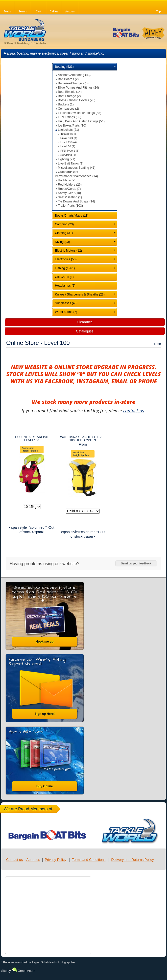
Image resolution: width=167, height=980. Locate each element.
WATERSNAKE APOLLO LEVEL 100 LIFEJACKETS (83, 439)
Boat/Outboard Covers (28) (77, 100)
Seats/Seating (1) (70, 197)
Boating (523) (64, 67)
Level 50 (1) (68, 146)
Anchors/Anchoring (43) (74, 75)
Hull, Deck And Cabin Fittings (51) (81, 121)
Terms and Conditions (89, 860)
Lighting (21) (67, 159)
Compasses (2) (68, 109)
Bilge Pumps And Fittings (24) (78, 88)
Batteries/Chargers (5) (73, 83)
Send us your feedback (136, 563)
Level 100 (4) (69, 138)
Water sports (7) (66, 312)
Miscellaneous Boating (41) (77, 168)
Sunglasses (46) (66, 303)
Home (157, 344)
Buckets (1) (66, 104)
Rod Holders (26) (70, 185)
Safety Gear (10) (69, 193)
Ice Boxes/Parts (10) (72, 126)
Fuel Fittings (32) (70, 117)
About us (33, 860)
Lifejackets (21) (68, 130)
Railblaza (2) (67, 180)
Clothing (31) (64, 233)
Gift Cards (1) (64, 277)
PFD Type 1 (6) (70, 151)
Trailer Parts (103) (70, 206)
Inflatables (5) (69, 134)
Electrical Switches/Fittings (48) (80, 113)
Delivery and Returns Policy (132, 860)
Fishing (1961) (65, 268)
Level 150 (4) (69, 142)
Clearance (85, 322)
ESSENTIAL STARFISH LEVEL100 (32, 439)
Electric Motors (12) (68, 251)
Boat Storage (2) (69, 96)
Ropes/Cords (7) (69, 189)
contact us (134, 411)
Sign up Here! (45, 714)
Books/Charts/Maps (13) (72, 216)
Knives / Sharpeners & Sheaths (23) (80, 294)
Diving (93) (62, 242)
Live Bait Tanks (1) (71, 163)
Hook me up (45, 642)
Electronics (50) (66, 259)
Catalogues (85, 331)
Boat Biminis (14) (70, 92)
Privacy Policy (56, 860)
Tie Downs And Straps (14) (76, 201)
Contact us (14, 860)
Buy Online (45, 786)
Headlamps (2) (65, 286)
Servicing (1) (68, 155)
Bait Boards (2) (68, 79)
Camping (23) (64, 224)
